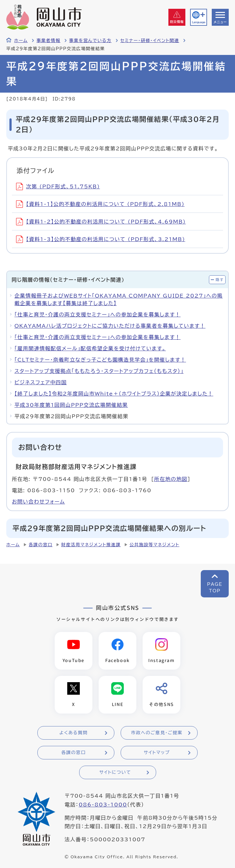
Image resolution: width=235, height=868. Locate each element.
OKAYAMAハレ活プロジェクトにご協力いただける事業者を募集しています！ (110, 326)
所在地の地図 (171, 479)
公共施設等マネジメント (154, 545)
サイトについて (115, 773)
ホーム (21, 40)
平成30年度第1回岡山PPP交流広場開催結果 (71, 405)
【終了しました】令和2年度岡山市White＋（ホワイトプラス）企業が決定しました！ (114, 394)
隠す (220, 280)
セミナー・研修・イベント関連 (150, 40)
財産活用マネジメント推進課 (91, 545)
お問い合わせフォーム (38, 502)
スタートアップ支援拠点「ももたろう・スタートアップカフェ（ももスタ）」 (99, 371)
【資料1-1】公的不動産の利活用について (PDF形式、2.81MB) (100, 204)
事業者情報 (48, 40)
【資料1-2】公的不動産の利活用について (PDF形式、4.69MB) (101, 222)
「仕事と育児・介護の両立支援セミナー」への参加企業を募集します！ (98, 315)
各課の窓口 (41, 545)
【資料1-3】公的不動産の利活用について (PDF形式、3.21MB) (101, 239)
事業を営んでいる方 (90, 40)
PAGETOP (215, 588)
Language (199, 22)
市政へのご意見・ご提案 (157, 733)
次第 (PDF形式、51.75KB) (58, 186)
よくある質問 (74, 733)
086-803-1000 (103, 805)
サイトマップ (157, 753)
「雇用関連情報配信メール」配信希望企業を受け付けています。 (90, 348)
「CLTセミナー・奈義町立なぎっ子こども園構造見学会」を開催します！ (100, 360)
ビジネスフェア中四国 (41, 382)
